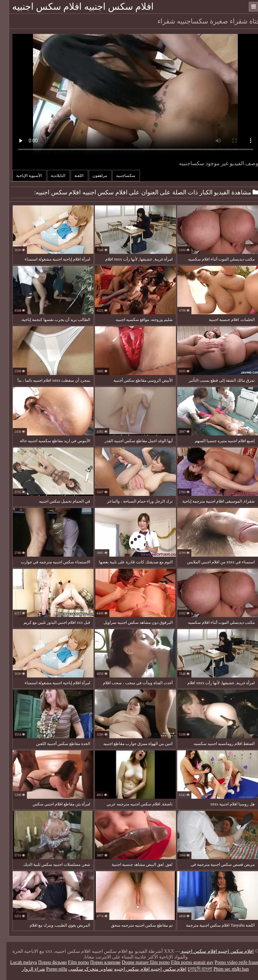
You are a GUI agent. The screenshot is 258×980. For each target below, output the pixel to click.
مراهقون (94, 176)
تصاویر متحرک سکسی (84, 969)
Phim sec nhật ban (225, 969)
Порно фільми (46, 962)
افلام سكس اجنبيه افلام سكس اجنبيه (77, 7)
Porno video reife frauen (231, 962)
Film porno (72, 962)
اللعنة (73, 176)
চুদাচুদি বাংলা (194, 969)
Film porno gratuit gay (186, 962)
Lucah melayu (17, 962)
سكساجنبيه (120, 176)
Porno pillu (50, 969)
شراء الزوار (27, 969)
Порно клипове (99, 962)
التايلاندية (52, 176)
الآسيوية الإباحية (23, 176)
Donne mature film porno (139, 962)
